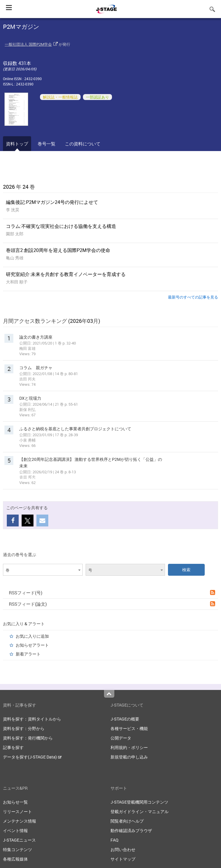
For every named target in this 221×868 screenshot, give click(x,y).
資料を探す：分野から (24, 728)
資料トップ (17, 144)
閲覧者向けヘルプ (127, 821)
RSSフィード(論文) (112, 604)
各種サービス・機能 (129, 728)
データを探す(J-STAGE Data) (32, 757)
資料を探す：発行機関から (28, 738)
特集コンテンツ (17, 849)
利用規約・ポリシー (129, 747)
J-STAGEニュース (19, 840)
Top (109, 694)
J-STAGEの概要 (125, 719)
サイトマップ (123, 859)
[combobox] (43, 570)
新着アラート (28, 654)
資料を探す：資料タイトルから (32, 719)
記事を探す (13, 747)
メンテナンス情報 (20, 821)
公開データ (121, 738)
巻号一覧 (47, 144)
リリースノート (17, 811)
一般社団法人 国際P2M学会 (28, 44)
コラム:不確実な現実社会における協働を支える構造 (61, 226)
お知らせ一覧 (15, 802)
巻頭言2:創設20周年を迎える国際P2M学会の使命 (58, 250)
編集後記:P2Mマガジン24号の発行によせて (52, 202)
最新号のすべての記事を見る (193, 297)
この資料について (83, 144)
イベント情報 (15, 830)
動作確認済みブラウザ (131, 830)
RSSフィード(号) (112, 593)
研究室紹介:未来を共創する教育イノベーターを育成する (66, 274)
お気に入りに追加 (32, 636)
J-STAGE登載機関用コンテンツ (139, 802)
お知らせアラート (32, 645)
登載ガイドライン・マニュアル (140, 811)
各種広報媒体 (15, 859)
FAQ (114, 840)
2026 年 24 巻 (19, 187)
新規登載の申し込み (129, 757)
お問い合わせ (123, 849)
